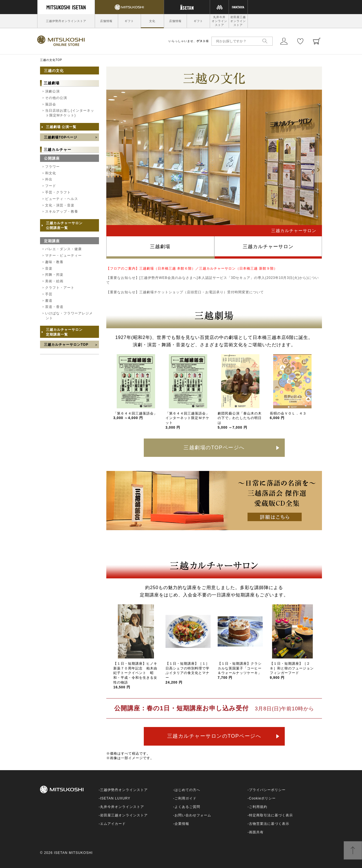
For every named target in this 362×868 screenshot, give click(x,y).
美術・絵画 (54, 281)
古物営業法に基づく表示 (269, 824)
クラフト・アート (60, 288)
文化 (152, 21)
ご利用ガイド (186, 798)
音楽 (49, 268)
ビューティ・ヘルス (62, 199)
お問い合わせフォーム (193, 815)
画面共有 (256, 832)
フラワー (52, 167)
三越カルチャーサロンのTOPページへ (214, 736)
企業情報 (182, 824)
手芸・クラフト (58, 192)
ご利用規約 (258, 807)
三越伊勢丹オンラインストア (66, 21)
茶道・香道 (54, 307)
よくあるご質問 (187, 807)
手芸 (49, 294)
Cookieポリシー (262, 798)
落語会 (51, 104)
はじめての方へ (187, 790)
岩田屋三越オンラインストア (238, 21)
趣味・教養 (54, 262)
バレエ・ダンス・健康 (63, 249)
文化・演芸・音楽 (60, 205)
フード (51, 186)
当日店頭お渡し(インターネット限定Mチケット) (70, 113)
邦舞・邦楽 (54, 275)
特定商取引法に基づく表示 (271, 815)
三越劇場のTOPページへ (214, 448)
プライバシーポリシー (267, 790)
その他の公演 (56, 98)
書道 (49, 301)
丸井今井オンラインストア (219, 21)
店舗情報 (106, 21)
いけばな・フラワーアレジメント (69, 316)
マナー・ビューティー (63, 255)
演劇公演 (52, 91)
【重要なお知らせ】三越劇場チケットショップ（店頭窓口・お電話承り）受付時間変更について (185, 292)
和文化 (51, 173)
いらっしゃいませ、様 (189, 41)
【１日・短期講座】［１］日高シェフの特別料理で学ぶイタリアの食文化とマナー (187, 673)
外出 (49, 179)
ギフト (129, 21)
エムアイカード (113, 824)
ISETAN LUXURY (115, 798)
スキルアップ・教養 (62, 212)
